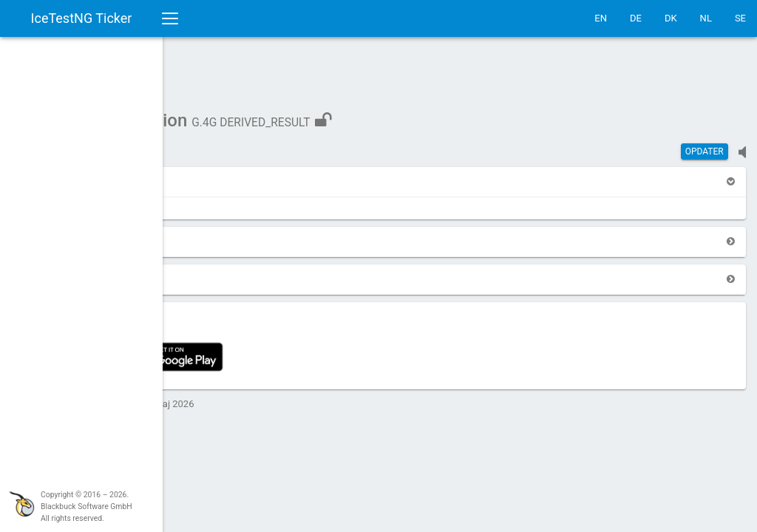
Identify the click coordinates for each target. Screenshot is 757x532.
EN (601, 18)
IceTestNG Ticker (82, 18)
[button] (207, 174)
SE (740, 18)
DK (671, 18)
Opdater (705, 144)
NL (706, 18)
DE (636, 18)
